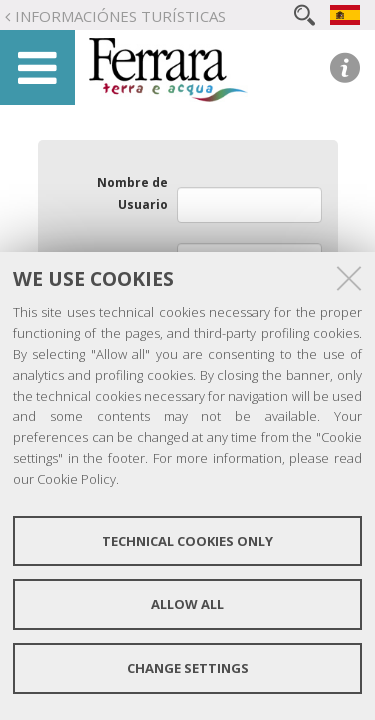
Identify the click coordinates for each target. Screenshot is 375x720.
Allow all (187, 604)
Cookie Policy (76, 479)
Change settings (188, 668)
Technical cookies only (187, 541)
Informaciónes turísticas (120, 16)
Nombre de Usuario (132, 194)
